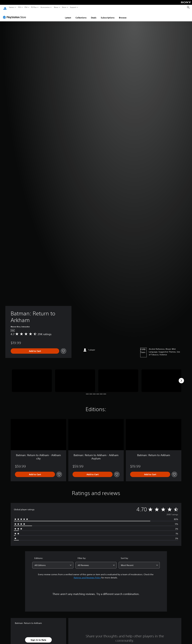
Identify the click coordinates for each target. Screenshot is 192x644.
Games (12, 7)
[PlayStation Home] (5, 7)
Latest (68, 15)
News (56, 7)
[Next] (181, 378)
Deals (94, 15)
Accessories (45, 7)
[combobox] (53, 563)
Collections (81, 15)
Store (64, 7)
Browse (123, 15)
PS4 (26, 7)
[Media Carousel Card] (32, 378)
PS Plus (34, 7)
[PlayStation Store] (15, 15)
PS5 (20, 7)
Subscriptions (108, 15)
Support (73, 7)
